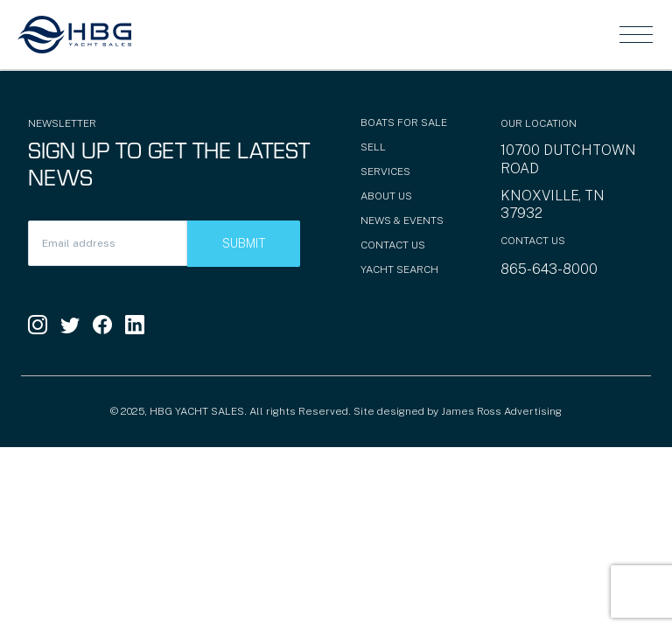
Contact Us (393, 245)
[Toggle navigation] (636, 34)
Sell (373, 147)
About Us (386, 196)
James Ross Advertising (501, 411)
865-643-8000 (549, 269)
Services (385, 171)
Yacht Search (399, 269)
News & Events (402, 220)
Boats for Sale (404, 122)
